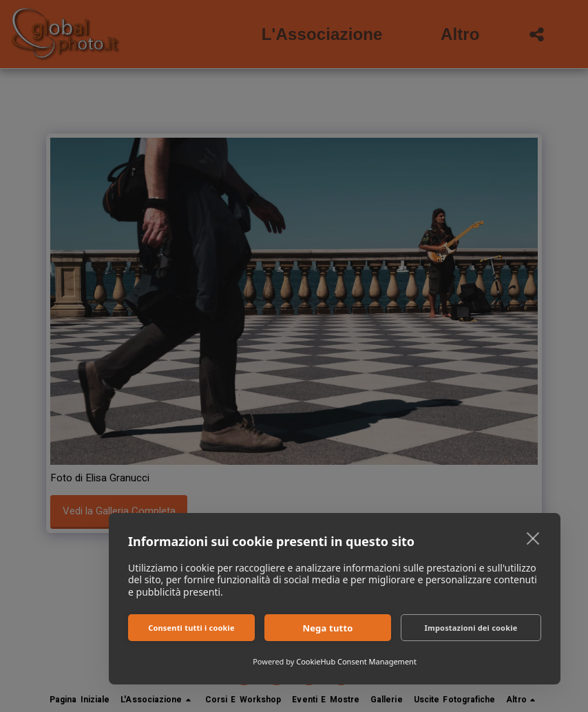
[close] (533, 538)
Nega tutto (327, 628)
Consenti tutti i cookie (191, 628)
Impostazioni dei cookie (471, 628)
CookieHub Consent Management (356, 661)
